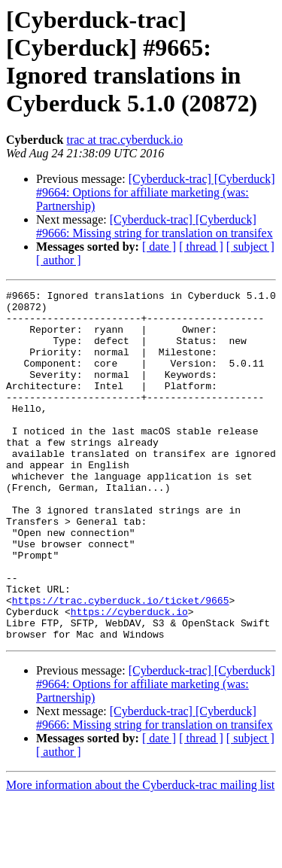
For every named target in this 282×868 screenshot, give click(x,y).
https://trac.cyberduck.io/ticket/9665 (121, 663)
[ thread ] (201, 247)
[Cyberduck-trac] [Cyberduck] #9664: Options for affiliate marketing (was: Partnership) (156, 192)
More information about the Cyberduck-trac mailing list (140, 855)
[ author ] (59, 260)
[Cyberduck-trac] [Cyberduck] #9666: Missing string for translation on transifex (155, 226)
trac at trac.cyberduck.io (124, 140)
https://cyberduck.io (129, 677)
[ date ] (159, 247)
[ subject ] (250, 247)
